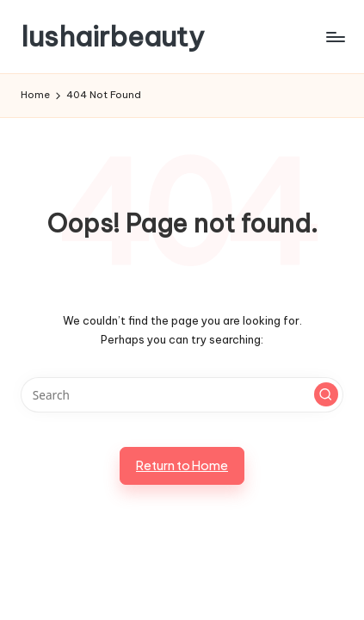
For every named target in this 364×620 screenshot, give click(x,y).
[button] (326, 394)
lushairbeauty (113, 37)
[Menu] (335, 37)
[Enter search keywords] (182, 395)
